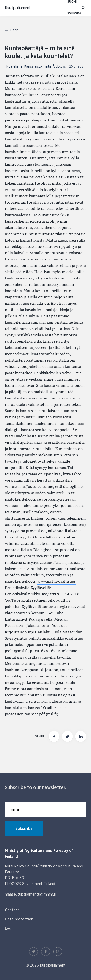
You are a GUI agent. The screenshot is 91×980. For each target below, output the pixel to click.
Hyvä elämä (14, 67)
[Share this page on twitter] (67, 736)
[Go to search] (84, 8)
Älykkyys (59, 67)
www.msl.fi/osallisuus (57, 581)
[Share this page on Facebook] (54, 736)
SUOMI (72, 2)
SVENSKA (74, 13)
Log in (10, 928)
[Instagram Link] (58, 952)
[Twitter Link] (33, 952)
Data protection (19, 919)
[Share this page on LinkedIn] (81, 736)
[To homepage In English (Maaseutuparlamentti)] (18, 8)
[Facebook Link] (46, 952)
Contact (12, 910)
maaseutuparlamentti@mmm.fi (30, 894)
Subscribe (24, 829)
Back (11, 30)
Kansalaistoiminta (38, 67)
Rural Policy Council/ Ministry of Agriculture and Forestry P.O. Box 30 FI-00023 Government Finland (44, 875)
